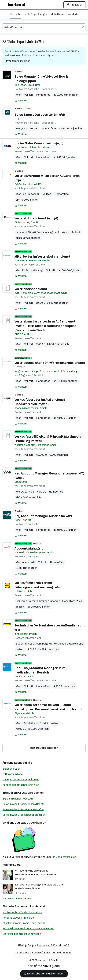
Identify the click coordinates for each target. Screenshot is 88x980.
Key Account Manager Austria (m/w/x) (43, 516)
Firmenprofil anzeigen (18, 61)
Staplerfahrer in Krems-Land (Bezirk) (24, 923)
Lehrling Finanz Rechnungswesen (22, 934)
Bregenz (44, 601)
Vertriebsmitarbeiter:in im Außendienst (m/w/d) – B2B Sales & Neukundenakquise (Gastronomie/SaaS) (45, 326)
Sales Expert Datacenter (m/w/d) (40, 115)
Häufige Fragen (27, 945)
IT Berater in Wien (13, 774)
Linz (24, 128)
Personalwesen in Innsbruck (19, 918)
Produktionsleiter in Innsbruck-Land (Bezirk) (28, 928)
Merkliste (73, 14)
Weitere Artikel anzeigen (17, 899)
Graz (25, 492)
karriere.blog (12, 865)
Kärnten (53, 644)
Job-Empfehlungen (36, 14)
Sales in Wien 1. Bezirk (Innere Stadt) (23, 804)
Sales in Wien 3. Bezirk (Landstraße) (23, 809)
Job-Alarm (57, 14)
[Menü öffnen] (4, 5)
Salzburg (33, 601)
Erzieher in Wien (11, 769)
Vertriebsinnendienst (31, 289)
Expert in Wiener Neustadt (18, 799)
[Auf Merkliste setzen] (21, 101)
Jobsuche (15, 14)
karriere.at (38, 906)
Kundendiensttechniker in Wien (21, 785)
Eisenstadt (69, 601)
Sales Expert (17, 42)
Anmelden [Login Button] (75, 5)
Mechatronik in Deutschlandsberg (22, 912)
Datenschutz (23, 953)
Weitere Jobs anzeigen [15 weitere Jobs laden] (44, 748)
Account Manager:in (30, 548)
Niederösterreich (69, 644)
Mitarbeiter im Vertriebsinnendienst (42, 256)
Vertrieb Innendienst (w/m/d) (36, 218)
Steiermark (22, 644)
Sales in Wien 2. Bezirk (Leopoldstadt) (24, 815)
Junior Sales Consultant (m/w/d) (39, 143)
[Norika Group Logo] (44, 967)
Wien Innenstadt (25, 562)
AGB (67, 945)
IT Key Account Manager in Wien (21, 779)
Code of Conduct (62, 953)
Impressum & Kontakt (50, 945)
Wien (42, 42)
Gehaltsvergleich (66, 857)
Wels (31, 492)
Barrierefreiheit (41, 953)
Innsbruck (22, 232)
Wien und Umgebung (28, 194)
